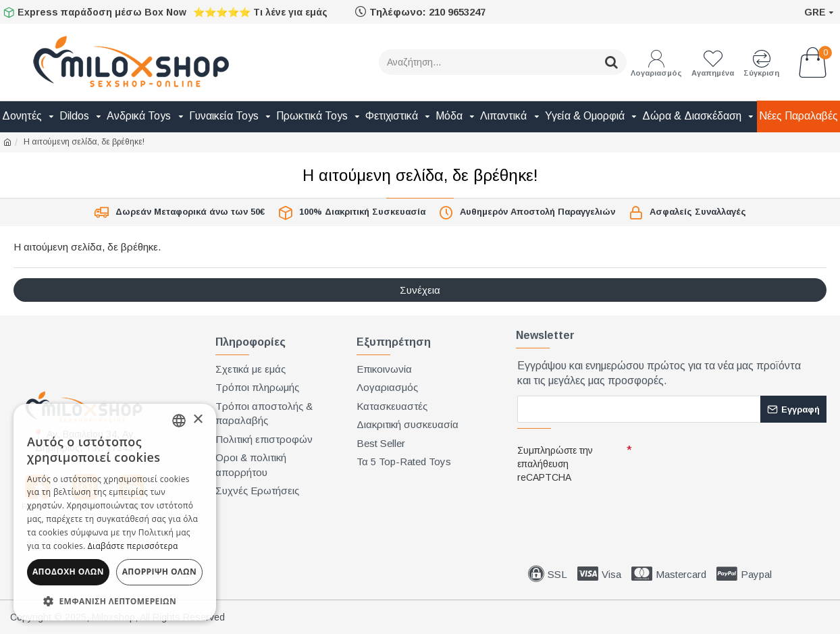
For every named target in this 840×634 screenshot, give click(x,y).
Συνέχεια (420, 290)
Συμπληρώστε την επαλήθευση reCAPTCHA (555, 464)
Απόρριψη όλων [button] (159, 572)
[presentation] (612, 512)
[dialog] (115, 512)
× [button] (198, 420)
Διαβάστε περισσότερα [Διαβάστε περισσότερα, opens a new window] (133, 546)
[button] (115, 601)
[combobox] (179, 421)
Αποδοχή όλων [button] (68, 572)
